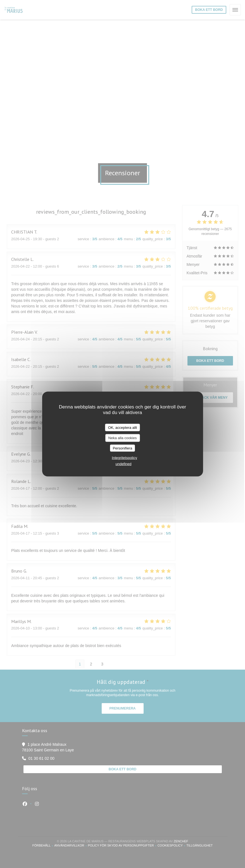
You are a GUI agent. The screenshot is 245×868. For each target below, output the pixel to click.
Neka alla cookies (123, 438)
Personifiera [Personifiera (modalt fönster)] (122, 448)
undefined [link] (123, 464)
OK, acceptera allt (122, 427)
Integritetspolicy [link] (124, 458)
